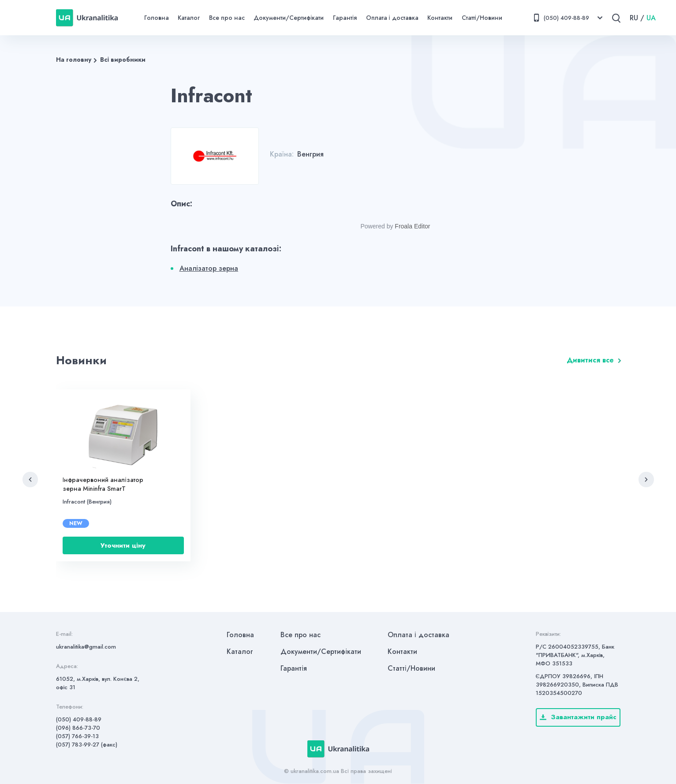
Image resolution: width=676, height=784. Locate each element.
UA (651, 18)
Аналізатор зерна (209, 268)
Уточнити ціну (123, 545)
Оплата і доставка (392, 18)
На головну (74, 60)
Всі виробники (123, 60)
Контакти (440, 18)
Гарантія (345, 18)
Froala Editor (412, 226)
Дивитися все (590, 360)
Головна (157, 18)
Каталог (189, 18)
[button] (30, 480)
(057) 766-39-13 (77, 736)
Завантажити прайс (578, 717)
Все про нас (227, 18)
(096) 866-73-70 (78, 728)
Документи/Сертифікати (289, 18)
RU (634, 18)
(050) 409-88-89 (79, 719)
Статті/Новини (482, 18)
